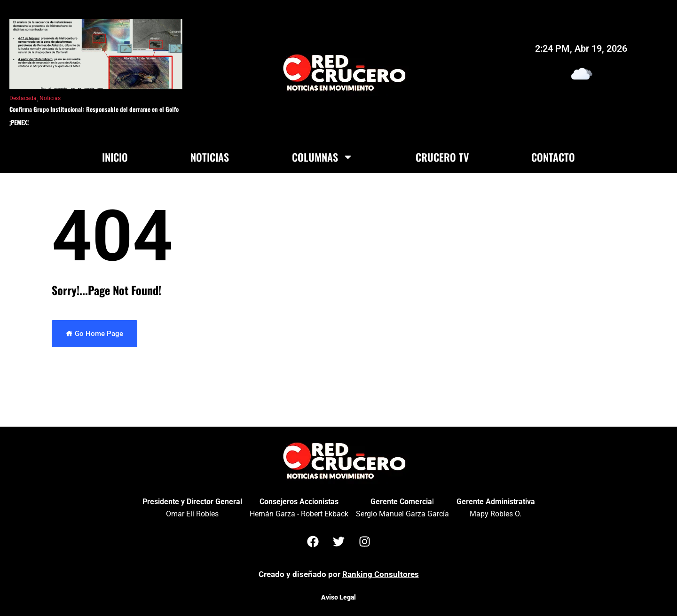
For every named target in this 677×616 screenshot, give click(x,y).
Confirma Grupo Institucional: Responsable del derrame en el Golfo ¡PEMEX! (94, 116)
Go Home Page (94, 334)
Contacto (553, 157)
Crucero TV (442, 157)
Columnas (323, 157)
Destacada (23, 98)
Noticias (50, 98)
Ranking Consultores (381, 574)
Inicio (115, 157)
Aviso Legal (338, 597)
